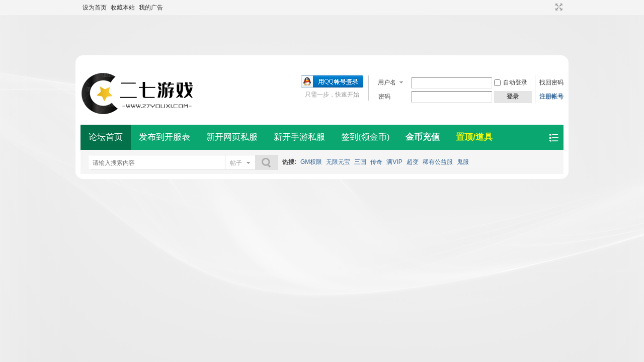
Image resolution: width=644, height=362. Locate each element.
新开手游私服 (299, 137)
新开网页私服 (232, 137)
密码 (384, 97)
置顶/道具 (474, 137)
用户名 (387, 82)
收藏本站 (123, 8)
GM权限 (311, 162)
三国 (360, 162)
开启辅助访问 (549, 7)
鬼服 (463, 162)
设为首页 (95, 8)
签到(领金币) (365, 137)
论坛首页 (106, 137)
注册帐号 (551, 97)
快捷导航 (554, 138)
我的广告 (151, 8)
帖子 (236, 163)
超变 (413, 162)
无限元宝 (338, 162)
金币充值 (423, 137)
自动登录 (511, 82)
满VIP (394, 162)
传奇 (376, 162)
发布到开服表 (165, 137)
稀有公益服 (438, 162)
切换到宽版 (558, 7)
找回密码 (551, 82)
